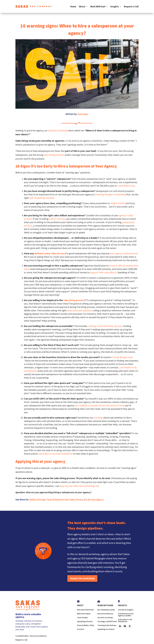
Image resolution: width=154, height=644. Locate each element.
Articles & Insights (126, 610)
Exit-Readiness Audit (106, 610)
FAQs (92, 625)
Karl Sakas (83, 114)
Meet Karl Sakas (84, 614)
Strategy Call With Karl (107, 621)
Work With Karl (98, 6)
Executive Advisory (105, 614)
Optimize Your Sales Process (69, 499)
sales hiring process (54, 155)
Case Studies (82, 617)
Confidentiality (22, 636)
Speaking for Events (106, 629)
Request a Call (131, 6)
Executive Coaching (57, 130)
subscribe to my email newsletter (55, 454)
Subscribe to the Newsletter (125, 620)
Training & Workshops (107, 625)
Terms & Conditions (38, 636)
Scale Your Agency (95, 499)
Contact (81, 629)
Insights (115, 6)
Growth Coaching (105, 617)
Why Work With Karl (85, 610)
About (82, 6)
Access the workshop (82, 578)
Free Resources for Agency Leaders (126, 615)
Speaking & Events (85, 621)
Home (73, 6)
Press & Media (83, 625)
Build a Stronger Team (41, 499)
